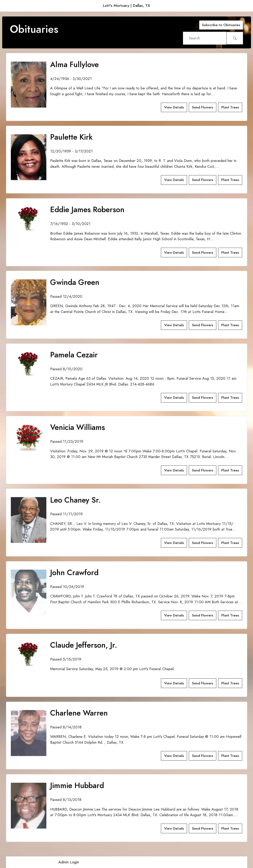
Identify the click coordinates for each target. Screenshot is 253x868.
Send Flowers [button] (203, 107)
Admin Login (69, 862)
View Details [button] (174, 107)
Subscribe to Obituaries (221, 25)
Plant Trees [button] (230, 107)
